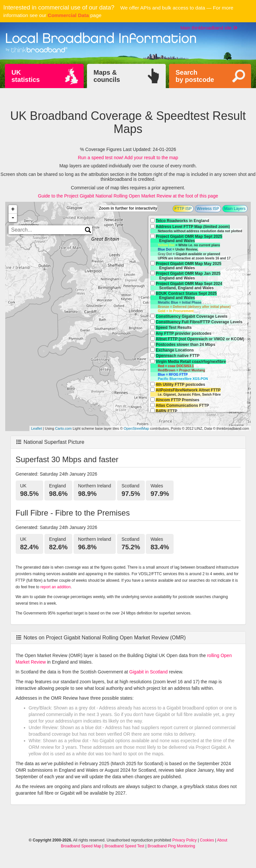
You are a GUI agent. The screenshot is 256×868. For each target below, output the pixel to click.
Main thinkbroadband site (209, 28)
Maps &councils (107, 76)
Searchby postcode (195, 76)
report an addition (56, 587)
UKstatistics (26, 76)
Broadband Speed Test (125, 846)
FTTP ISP (183, 209)
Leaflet (36, 428)
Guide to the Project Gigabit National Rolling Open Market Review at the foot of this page (128, 196)
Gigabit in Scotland (148, 672)
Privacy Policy (185, 840)
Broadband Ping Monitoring (171, 846)
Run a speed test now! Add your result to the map (128, 158)
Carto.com (63, 428)
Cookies (207, 840)
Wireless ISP (208, 209)
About (222, 840)
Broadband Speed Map (81, 846)
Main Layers (235, 209)
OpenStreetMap (136, 428)
